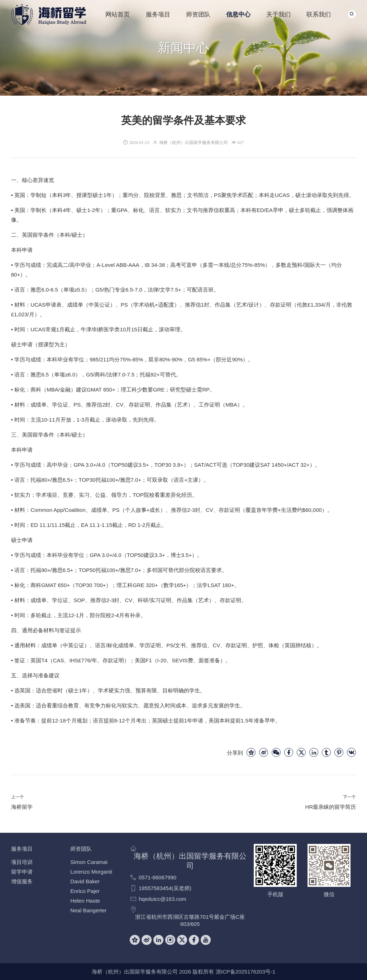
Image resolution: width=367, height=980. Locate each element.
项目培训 (22, 862)
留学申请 (22, 872)
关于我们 (278, 14)
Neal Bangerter (88, 910)
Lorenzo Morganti (91, 872)
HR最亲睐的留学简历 (331, 807)
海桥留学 (22, 807)
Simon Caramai (89, 862)
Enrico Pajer (85, 891)
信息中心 (238, 14)
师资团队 (198, 14)
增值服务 (22, 881)
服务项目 (158, 14)
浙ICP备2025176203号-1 (246, 972)
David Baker (85, 881)
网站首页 (118, 14)
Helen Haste (85, 901)
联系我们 (319, 14)
